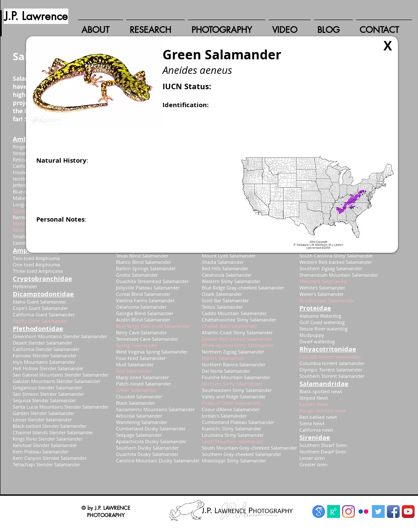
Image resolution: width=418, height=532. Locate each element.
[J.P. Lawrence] (36, 16)
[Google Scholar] (319, 512)
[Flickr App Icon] (363, 512)
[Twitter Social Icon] (378, 512)
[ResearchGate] (334, 512)
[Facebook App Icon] (393, 512)
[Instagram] (348, 512)
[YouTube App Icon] (408, 512)
